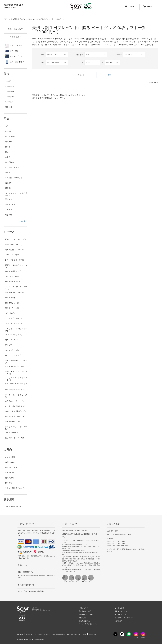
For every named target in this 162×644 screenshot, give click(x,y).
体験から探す (15, 37)
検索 (109, 75)
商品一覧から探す (15, 29)
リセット (81, 75)
